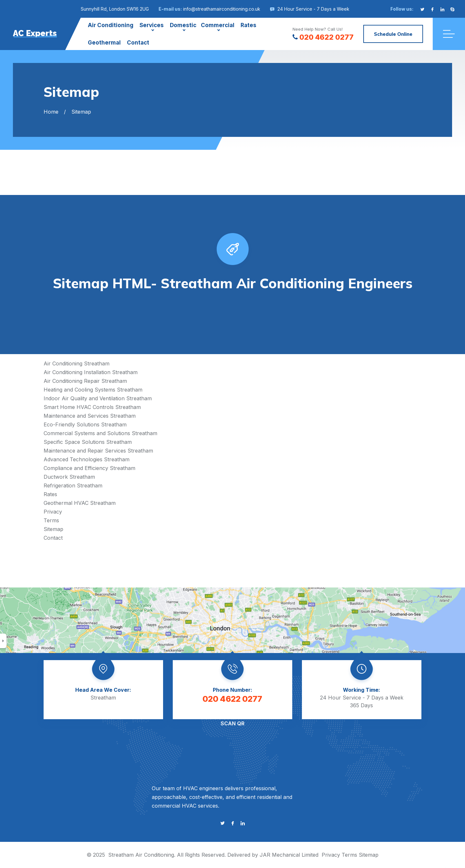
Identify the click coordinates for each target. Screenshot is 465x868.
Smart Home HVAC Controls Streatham (92, 407)
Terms (51, 520)
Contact (138, 43)
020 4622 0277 (323, 37)
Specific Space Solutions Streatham (88, 442)
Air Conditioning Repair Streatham (85, 381)
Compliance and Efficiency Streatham (89, 468)
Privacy (53, 512)
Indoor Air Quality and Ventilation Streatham (98, 398)
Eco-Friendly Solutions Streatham (85, 424)
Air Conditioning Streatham (77, 363)
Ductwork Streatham (69, 477)
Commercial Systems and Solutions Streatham (100, 433)
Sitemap (53, 529)
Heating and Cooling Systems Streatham (93, 390)
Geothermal (104, 43)
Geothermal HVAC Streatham (80, 503)
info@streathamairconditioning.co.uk (222, 9)
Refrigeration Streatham (73, 485)
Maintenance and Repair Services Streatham (98, 451)
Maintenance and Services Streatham (90, 416)
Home (51, 112)
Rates (248, 25)
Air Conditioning (111, 25)
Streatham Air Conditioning (141, 855)
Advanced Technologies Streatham (87, 459)
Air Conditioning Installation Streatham (91, 372)
